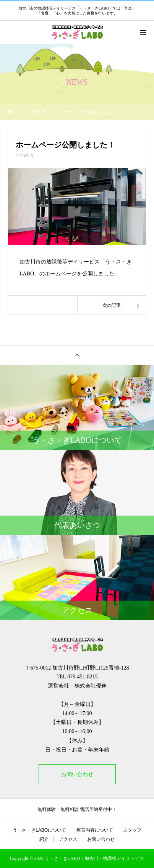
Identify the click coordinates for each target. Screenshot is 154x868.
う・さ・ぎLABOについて (39, 830)
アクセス (68, 839)
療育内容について (95, 830)
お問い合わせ (77, 774)
